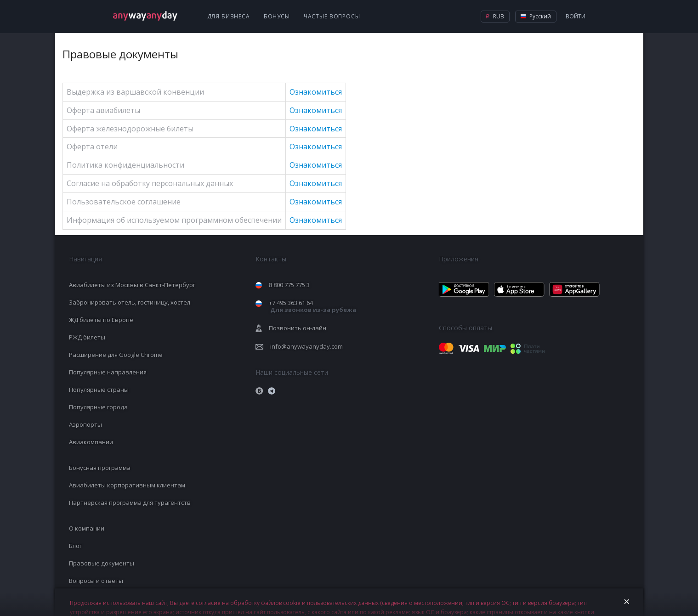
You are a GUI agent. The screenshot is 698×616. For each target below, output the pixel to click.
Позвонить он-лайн (298, 328)
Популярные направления (108, 372)
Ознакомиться (316, 92)
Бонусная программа (100, 468)
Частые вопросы (332, 16)
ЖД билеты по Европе (101, 320)
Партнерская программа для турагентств (130, 503)
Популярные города (98, 407)
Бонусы (277, 16)
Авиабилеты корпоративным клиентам (127, 485)
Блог (75, 546)
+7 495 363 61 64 (312, 306)
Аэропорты (85, 424)
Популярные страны (99, 390)
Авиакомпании (91, 442)
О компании (87, 528)
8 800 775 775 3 (289, 285)
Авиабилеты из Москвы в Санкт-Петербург (132, 285)
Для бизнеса (229, 16)
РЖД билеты (87, 337)
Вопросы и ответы (96, 581)
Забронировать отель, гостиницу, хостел (130, 302)
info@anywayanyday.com (306, 346)
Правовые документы (102, 563)
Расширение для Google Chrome (116, 355)
